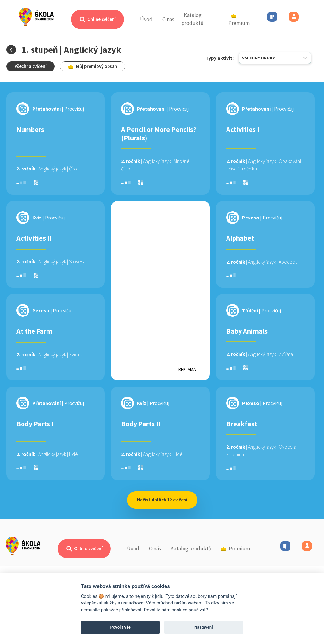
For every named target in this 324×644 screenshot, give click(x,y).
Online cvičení (97, 20)
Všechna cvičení (31, 66)
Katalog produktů (192, 19)
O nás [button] (168, 19)
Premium (239, 20)
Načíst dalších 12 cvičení (162, 500)
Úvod (146, 19)
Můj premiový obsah (93, 66)
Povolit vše (121, 627)
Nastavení (204, 627)
